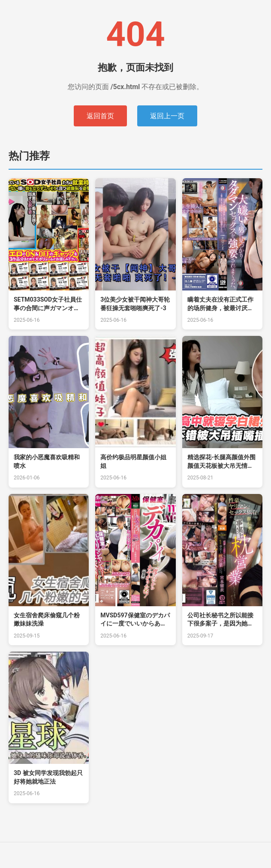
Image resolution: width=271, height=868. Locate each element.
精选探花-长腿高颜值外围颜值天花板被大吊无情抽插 (222, 462)
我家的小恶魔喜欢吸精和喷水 (47, 461)
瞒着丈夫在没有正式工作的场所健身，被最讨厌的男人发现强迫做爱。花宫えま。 (220, 304)
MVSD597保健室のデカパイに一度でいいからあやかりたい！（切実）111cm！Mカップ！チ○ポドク (135, 620)
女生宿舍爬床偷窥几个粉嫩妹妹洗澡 (47, 620)
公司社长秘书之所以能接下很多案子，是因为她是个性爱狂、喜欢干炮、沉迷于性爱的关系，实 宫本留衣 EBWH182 (221, 620)
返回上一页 (167, 116)
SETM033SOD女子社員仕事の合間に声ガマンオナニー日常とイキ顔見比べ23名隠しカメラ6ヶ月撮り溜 (48, 304)
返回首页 (100, 116)
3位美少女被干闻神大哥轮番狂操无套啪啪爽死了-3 (135, 304)
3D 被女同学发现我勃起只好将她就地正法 (48, 777)
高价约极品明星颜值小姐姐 (133, 461)
